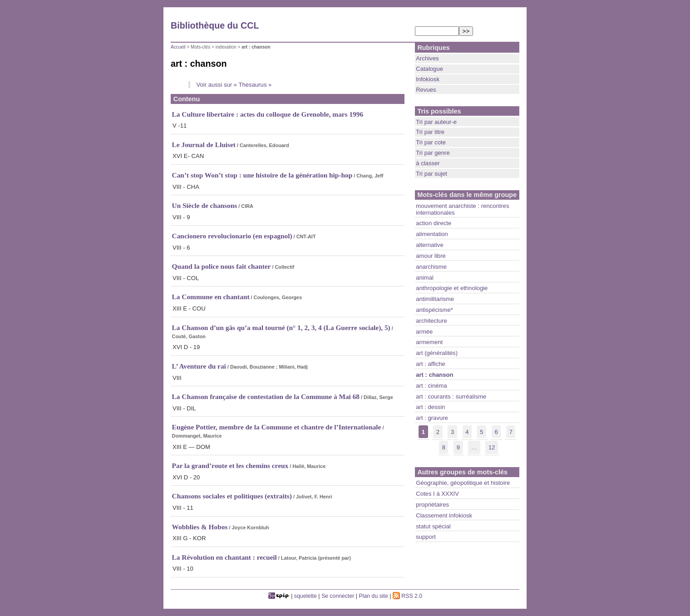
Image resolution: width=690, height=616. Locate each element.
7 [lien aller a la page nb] (511, 432)
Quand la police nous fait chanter (222, 266)
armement (429, 342)
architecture (431, 321)
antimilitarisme (435, 299)
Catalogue (429, 69)
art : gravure (432, 418)
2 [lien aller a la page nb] (438, 432)
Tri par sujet (431, 174)
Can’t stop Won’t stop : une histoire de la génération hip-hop (262, 175)
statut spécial (433, 526)
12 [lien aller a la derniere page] (492, 447)
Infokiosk (428, 79)
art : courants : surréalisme (451, 397)
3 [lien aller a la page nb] (452, 432)
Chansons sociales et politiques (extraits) (232, 496)
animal (425, 278)
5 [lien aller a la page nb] (481, 432)
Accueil (178, 47)
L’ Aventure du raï (199, 366)
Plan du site (374, 596)
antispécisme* (434, 310)
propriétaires (432, 505)
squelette (306, 596)
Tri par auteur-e (436, 122)
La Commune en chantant (211, 297)
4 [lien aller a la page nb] (467, 432)
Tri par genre (433, 153)
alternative (429, 245)
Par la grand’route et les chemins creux (230, 466)
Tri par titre (430, 132)
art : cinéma (431, 386)
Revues (426, 90)
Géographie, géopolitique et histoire (463, 483)
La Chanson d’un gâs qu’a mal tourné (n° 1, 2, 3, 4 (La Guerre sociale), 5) (281, 328)
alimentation (432, 234)
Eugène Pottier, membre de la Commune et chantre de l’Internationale (277, 427)
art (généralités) (437, 353)
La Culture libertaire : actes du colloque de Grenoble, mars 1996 (268, 114)
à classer (428, 163)
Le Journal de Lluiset (204, 145)
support (426, 537)
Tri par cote (431, 142)
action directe (434, 223)
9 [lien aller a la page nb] (458, 447)
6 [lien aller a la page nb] (496, 432)
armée (424, 332)
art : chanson (434, 375)
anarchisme (431, 267)
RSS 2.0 (407, 596)
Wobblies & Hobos (200, 527)
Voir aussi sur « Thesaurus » (234, 85)
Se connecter (338, 596)
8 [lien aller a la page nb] (444, 447)
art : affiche (431, 364)
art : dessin (430, 407)
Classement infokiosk (444, 515)
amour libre (431, 256)
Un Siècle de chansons (205, 205)
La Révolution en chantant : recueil (224, 557)
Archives (427, 58)
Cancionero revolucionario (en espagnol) (232, 236)
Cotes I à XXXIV (437, 494)
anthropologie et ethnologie (452, 288)
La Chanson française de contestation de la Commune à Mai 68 (266, 397)
